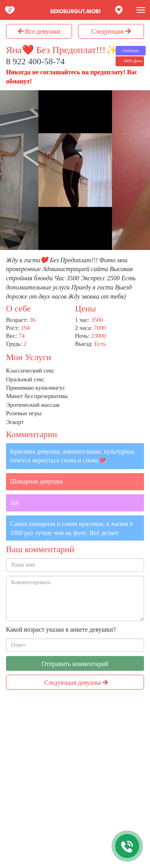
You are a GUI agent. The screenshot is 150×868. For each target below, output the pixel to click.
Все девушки (39, 31)
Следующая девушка (76, 683)
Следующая (111, 31)
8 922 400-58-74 (35, 61)
